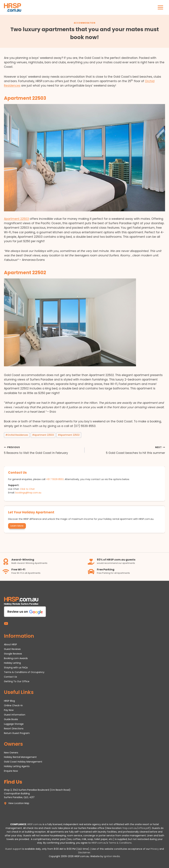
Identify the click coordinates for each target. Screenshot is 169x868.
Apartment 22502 (69, 435)
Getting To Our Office (17, 681)
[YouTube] (6, 623)
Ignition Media (112, 856)
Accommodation (85, 23)
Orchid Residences (17, 435)
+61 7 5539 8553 (55, 479)
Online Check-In (13, 705)
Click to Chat (27, 489)
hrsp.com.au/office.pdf (136, 828)
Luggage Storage (14, 724)
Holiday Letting (12, 663)
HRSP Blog (9, 701)
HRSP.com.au (35, 824)
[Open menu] (160, 7)
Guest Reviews (12, 649)
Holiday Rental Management (20, 757)
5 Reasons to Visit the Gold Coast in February (43, 450)
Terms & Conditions (120, 843)
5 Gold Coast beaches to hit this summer (126, 450)
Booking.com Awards (16, 658)
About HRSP (10, 644)
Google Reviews (13, 654)
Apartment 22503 (16, 219)
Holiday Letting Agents (17, 766)
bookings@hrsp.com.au (29, 492)
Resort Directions (14, 728)
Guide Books (11, 719)
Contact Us (10, 677)
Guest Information (15, 715)
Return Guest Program (17, 733)
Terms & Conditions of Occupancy (24, 672)
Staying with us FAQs (16, 667)
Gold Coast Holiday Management (23, 762)
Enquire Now (11, 771)
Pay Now (9, 710)
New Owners (11, 752)
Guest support (13, 849)
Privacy (155, 849)
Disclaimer (84, 853)
